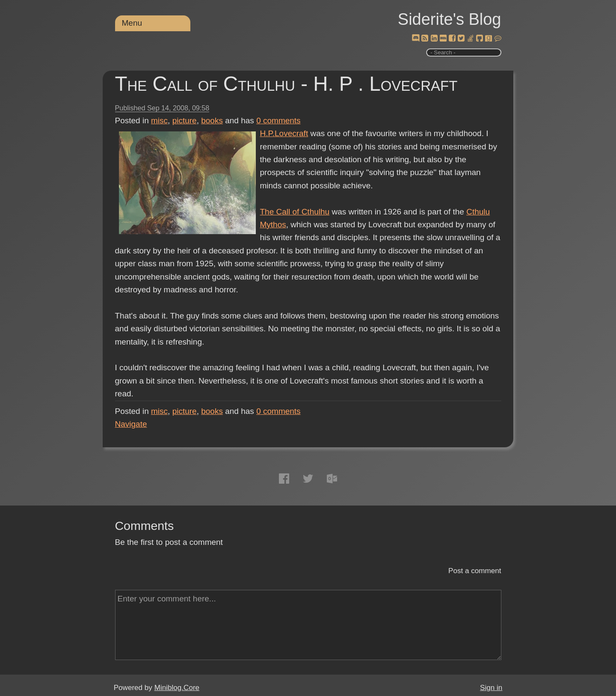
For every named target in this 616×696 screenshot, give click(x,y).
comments (278, 120)
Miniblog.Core (177, 688)
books (212, 120)
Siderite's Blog (450, 19)
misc (159, 120)
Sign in (491, 688)
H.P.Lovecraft (284, 133)
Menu (132, 23)
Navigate (131, 424)
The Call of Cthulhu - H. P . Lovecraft (286, 84)
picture (185, 120)
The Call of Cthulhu (295, 212)
